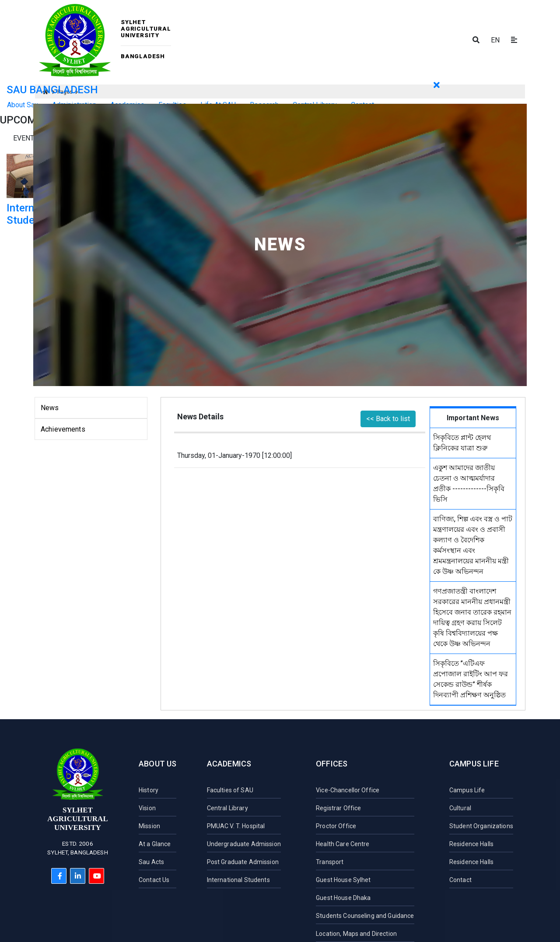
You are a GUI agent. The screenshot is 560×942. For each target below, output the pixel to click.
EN (495, 40)
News (50, 408)
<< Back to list (388, 419)
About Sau (23, 105)
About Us (157, 764)
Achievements (63, 429)
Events (26, 138)
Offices (332, 764)
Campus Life (474, 764)
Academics (229, 764)
